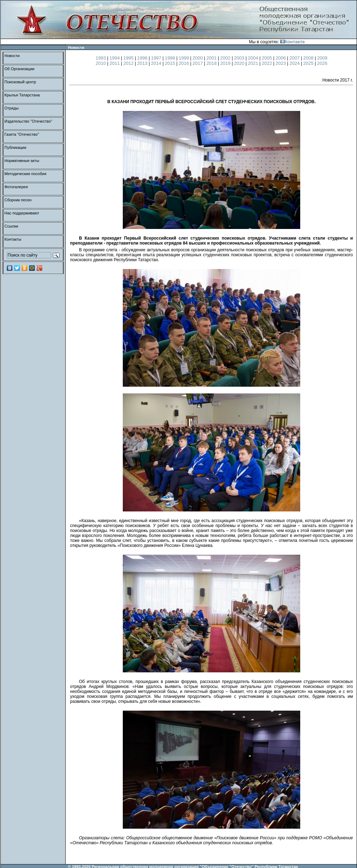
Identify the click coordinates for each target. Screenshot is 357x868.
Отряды (12, 108)
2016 (185, 63)
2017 (199, 63)
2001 (212, 58)
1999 (185, 58)
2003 (240, 58)
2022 (268, 63)
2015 (171, 63)
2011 (116, 63)
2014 (157, 63)
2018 (212, 63)
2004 (254, 58)
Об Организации (20, 69)
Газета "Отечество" (22, 134)
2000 (199, 58)
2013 (143, 63)
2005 (268, 58)
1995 (129, 58)
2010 (102, 63)
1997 (157, 58)
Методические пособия (26, 174)
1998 (171, 58)
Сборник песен (18, 200)
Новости (12, 56)
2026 (322, 63)
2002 (226, 58)
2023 (282, 63)
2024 (295, 63)
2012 (129, 63)
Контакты (13, 239)
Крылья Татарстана (22, 95)
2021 (254, 63)
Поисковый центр (20, 82)
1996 (143, 58)
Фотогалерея (16, 187)
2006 (282, 58)
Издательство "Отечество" (29, 121)
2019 (226, 63)
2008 (309, 58)
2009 (322, 58)
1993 (102, 58)
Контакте (293, 42)
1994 (116, 58)
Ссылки (12, 226)
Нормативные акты (22, 161)
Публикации (16, 147)
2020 (240, 63)
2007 (295, 58)
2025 (309, 63)
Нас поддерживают (22, 213)
